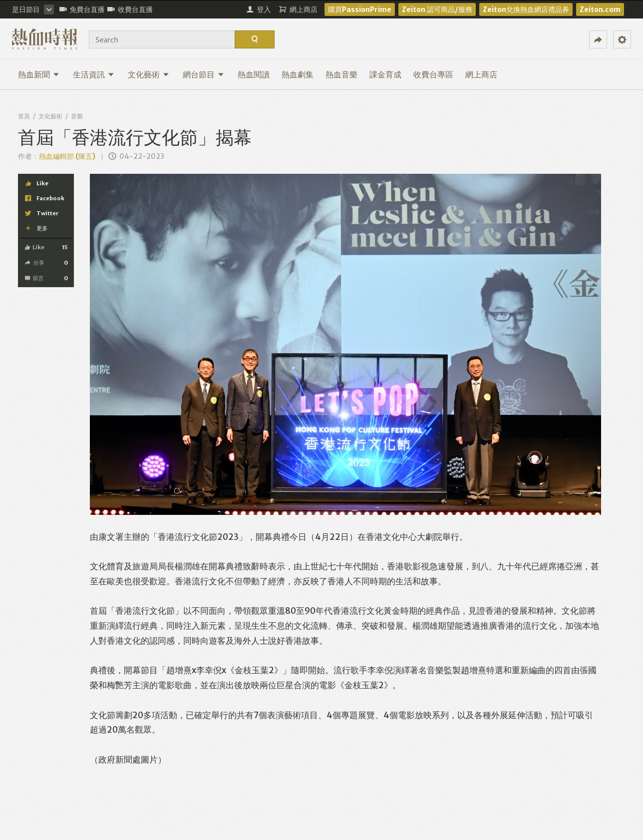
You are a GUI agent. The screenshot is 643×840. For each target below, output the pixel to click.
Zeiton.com (600, 9)
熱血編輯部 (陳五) (67, 156)
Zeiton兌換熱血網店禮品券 (526, 9)
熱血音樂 (341, 74)
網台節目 (203, 74)
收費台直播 (130, 9)
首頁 (24, 116)
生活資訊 (94, 74)
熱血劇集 (298, 74)
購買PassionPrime (360, 9)
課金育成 (385, 74)
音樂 (77, 116)
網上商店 (481, 74)
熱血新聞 (39, 74)
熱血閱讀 (254, 74)
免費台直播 (82, 9)
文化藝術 (149, 74)
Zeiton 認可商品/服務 (437, 9)
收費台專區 (433, 74)
